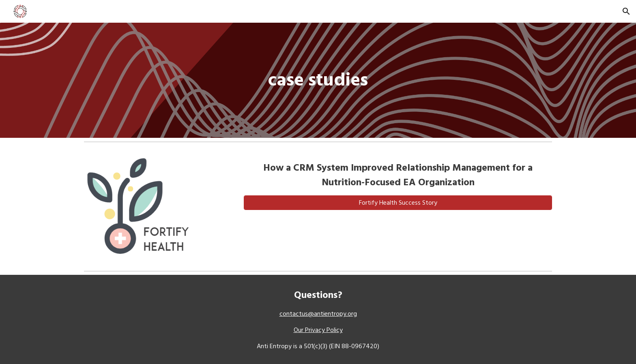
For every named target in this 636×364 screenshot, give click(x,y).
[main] (318, 80)
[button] (626, 11)
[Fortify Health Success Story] (398, 203)
